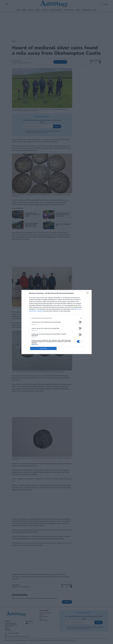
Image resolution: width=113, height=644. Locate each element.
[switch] (79, 322)
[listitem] (57, 318)
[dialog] (57, 322)
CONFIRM (43, 348)
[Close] (88, 293)
